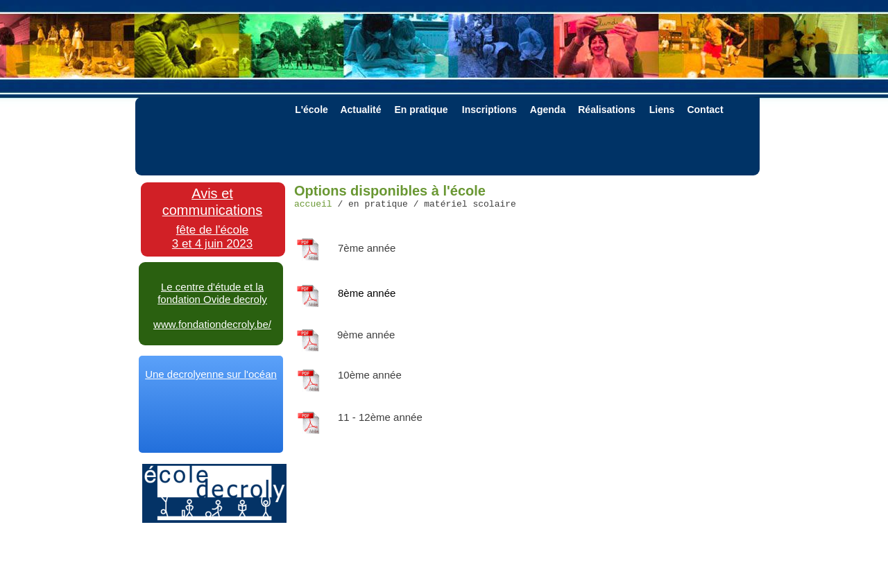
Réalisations (606, 110)
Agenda (548, 110)
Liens (662, 110)
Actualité (360, 110)
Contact (705, 110)
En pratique (421, 110)
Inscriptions (489, 110)
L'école (311, 110)
